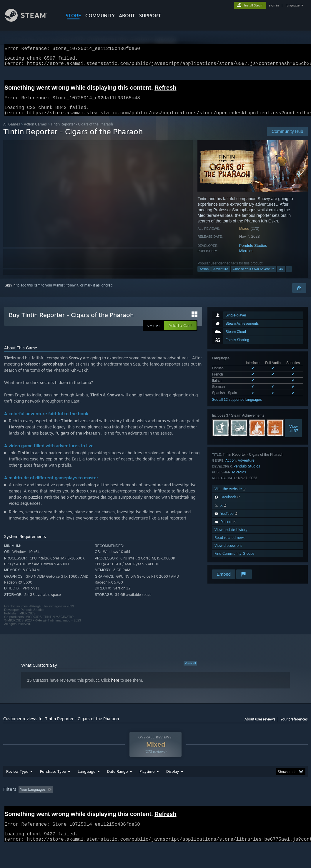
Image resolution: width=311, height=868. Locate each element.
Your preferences (294, 726)
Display (173, 787)
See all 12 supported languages (237, 407)
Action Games (35, 131)
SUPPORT (150, 16)
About (127, 16)
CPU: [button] (259, 805)
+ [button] (289, 276)
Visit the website (231, 496)
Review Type (17, 787)
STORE (73, 16)
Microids (246, 258)
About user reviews (260, 726)
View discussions (228, 553)
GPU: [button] (279, 805)
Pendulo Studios (253, 253)
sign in (274, 5)
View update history (231, 537)
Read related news (230, 545)
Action (204, 276)
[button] (180, 333)
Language (87, 787)
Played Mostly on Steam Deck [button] (180, 805)
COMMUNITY (100, 16)
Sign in (10, 292)
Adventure (221, 276)
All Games (12, 131)
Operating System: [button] (229, 805)
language (293, 5)
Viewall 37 (293, 435)
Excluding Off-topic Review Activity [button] (92, 805)
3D (281, 276)
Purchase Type (53, 787)
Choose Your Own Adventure (253, 276)
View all (190, 670)
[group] (156, 809)
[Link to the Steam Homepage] (31, 20)
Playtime (147, 787)
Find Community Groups (235, 560)
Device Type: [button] (15, 813)
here (115, 687)
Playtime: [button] (138, 805)
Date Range (117, 787)
